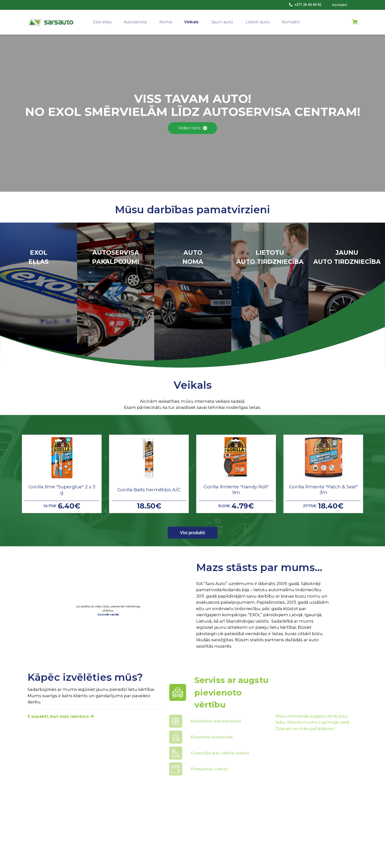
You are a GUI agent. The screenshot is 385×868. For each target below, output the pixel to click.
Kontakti (291, 22)
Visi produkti (192, 533)
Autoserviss (135, 22)
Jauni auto (222, 22)
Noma (166, 22)
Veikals (191, 22)
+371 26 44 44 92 (305, 5)
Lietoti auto (258, 22)
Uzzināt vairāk (108, 614)
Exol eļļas (102, 22)
